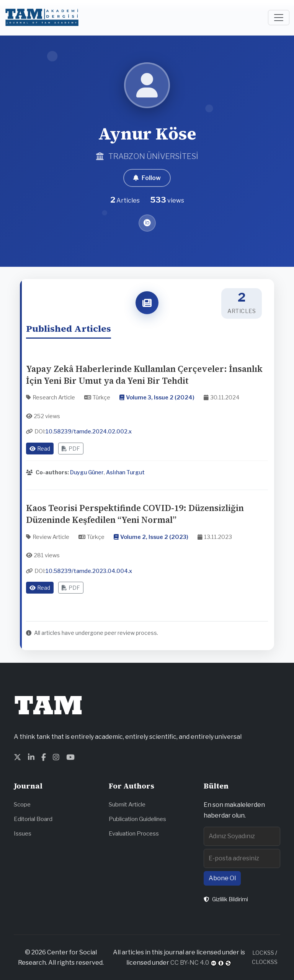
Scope (22, 804)
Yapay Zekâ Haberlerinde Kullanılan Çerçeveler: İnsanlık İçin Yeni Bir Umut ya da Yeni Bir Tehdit (144, 375)
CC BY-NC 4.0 (190, 963)
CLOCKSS (265, 962)
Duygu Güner (87, 472)
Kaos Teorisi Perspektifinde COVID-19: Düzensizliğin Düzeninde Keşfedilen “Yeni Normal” (135, 514)
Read (40, 449)
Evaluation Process (134, 833)
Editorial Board (33, 819)
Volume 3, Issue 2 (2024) (160, 398)
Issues (23, 833)
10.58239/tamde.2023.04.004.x (89, 571)
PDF (71, 449)
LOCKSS (263, 953)
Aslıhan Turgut (125, 472)
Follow (147, 178)
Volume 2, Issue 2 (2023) (154, 537)
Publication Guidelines (137, 819)
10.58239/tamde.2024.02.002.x (89, 432)
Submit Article (127, 804)
